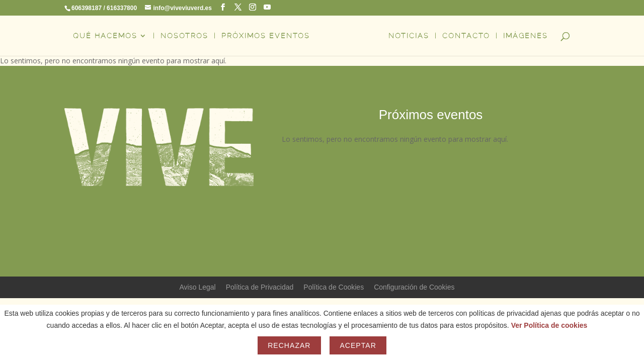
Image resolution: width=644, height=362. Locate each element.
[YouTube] (267, 7)
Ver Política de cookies (549, 325)
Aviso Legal (198, 287)
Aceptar (358, 345)
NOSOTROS (184, 36)
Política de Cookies (334, 287)
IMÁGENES (526, 36)
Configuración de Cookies (414, 287)
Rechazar (289, 345)
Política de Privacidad (260, 287)
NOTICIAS (409, 36)
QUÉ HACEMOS (105, 36)
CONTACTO (466, 36)
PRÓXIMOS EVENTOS (266, 36)
